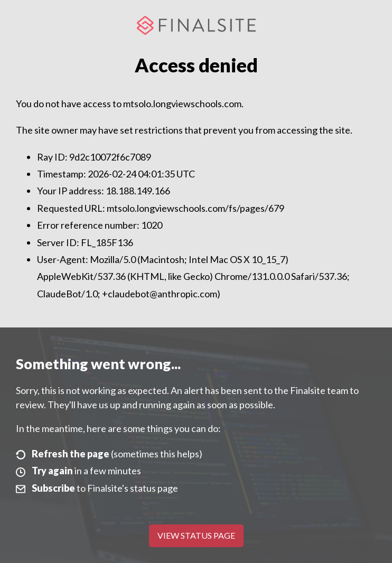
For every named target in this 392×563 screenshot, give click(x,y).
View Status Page (196, 535)
